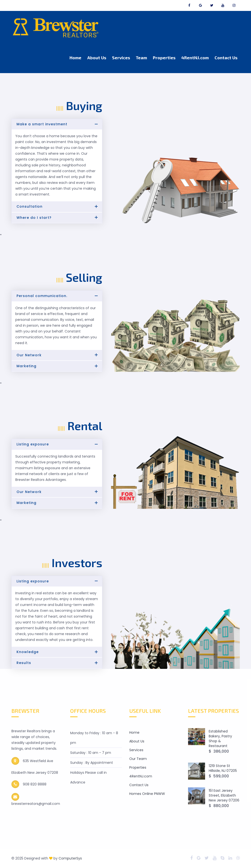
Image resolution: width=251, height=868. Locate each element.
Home (75, 58)
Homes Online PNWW (147, 794)
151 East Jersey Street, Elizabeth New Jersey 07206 (224, 795)
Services (121, 58)
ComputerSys (70, 858)
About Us (97, 58)
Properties (164, 58)
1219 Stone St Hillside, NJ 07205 (223, 768)
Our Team (138, 759)
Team (141, 58)
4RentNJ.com (195, 58)
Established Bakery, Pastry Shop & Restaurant (220, 739)
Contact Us (226, 58)
